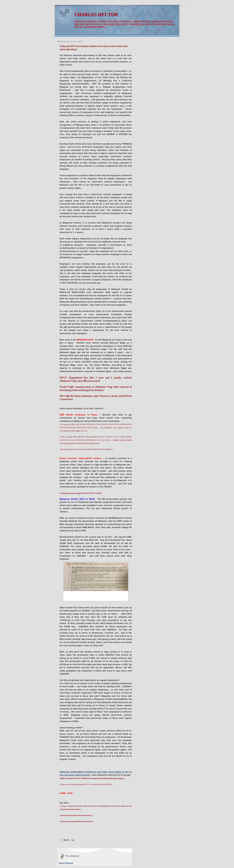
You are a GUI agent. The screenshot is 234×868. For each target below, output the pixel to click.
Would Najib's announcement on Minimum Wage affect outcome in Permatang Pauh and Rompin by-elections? (96, 388)
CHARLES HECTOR (96, 15)
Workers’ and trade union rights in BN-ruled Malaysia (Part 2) (76, 821)
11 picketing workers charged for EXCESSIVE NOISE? (81, 493)
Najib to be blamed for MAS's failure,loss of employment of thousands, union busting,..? (92, 778)
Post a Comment (66, 863)
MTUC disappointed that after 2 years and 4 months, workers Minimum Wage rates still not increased (96, 379)
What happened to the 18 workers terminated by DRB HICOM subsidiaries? (86, 449)
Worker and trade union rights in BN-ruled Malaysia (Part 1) (76, 815)
